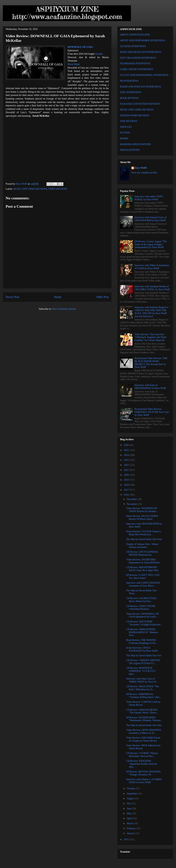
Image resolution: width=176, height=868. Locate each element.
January (131, 833)
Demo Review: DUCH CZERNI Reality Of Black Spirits (142, 518)
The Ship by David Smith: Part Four (144, 539)
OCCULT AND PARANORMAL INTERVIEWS (144, 75)
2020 (127, 475)
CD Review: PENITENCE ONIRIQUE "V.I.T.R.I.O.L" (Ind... (141, 671)
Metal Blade (74, 64)
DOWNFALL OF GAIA (80, 47)
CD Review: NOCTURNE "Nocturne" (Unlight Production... (144, 623)
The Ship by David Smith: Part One (144, 725)
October (131, 789)
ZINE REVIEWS (129, 121)
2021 (127, 470)
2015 (127, 839)
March (130, 823)
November (132, 504)
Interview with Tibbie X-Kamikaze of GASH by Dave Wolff (152, 267)
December (132, 499)
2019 (127, 480)
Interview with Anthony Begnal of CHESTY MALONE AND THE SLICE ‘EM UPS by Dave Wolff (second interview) (152, 312)
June (129, 809)
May (129, 813)
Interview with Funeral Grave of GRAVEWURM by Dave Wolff (151, 219)
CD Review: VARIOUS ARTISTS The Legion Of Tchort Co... (143, 662)
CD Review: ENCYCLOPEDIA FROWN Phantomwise (142, 553)
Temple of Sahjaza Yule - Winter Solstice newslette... (142, 546)
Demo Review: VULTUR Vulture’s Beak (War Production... (144, 533)
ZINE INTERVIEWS (131, 92)
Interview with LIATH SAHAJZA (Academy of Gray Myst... (143, 584)
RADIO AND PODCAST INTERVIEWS (140, 87)
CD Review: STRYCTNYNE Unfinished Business (141, 608)
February (131, 828)
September (132, 794)
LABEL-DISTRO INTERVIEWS (137, 69)
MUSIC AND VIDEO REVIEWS (30, 189)
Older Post (103, 297)
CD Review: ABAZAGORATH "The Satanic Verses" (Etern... (142, 711)
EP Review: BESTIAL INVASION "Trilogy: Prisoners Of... (143, 773)
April (130, 818)
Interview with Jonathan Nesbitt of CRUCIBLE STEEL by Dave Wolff (152, 288)
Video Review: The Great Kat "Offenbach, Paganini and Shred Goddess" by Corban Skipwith (150, 337)
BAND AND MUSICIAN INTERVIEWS (141, 52)
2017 (127, 490)
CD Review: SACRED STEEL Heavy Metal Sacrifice (141, 600)
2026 (127, 445)
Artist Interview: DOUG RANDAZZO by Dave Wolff (142, 649)
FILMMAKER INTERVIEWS (135, 64)
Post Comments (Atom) (64, 309)
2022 (127, 465)
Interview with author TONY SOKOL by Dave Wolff (149, 198)
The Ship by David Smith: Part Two (144, 656)
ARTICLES (126, 127)
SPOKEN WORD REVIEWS (135, 116)
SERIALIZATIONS (130, 150)
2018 (127, 485)
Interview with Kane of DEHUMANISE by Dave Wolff (150, 387)
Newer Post (12, 297)
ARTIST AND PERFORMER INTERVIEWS (143, 40)
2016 (127, 495)
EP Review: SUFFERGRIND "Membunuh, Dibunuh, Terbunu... (144, 719)
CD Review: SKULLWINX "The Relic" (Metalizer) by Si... (143, 688)
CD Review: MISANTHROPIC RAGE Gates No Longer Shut (142, 569)
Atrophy (99, 54)
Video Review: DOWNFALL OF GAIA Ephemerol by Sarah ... (142, 615)
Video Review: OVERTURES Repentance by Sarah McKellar (143, 561)
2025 (127, 450)
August (131, 799)
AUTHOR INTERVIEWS (133, 46)
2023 (127, 460)
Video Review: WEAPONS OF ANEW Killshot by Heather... (142, 510)
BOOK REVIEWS (129, 98)
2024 (127, 455)
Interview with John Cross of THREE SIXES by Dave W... (142, 680)
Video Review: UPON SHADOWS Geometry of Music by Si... (144, 732)
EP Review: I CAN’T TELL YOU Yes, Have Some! (143, 577)
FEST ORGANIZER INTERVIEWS (138, 58)
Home (58, 297)
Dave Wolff (141, 168)
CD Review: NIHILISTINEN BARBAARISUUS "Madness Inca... (142, 632)
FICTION (125, 133)
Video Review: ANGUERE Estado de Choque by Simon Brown (143, 739)
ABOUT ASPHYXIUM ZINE (135, 35)
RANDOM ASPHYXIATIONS (135, 144)
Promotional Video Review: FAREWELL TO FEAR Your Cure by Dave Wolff (152, 412)
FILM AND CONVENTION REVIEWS (140, 104)
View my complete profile (144, 173)
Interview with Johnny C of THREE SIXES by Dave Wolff (144, 781)
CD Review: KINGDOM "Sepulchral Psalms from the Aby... (142, 764)
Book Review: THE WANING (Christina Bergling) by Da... (142, 642)
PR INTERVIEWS (129, 81)
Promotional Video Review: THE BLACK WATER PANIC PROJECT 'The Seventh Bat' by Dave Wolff (151, 363)
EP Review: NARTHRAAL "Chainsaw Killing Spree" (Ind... (144, 696)
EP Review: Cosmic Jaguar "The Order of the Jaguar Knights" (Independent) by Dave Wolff (151, 244)
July (129, 803)
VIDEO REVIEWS (58, 189)
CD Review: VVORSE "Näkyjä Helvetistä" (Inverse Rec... (142, 755)
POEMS (124, 139)
